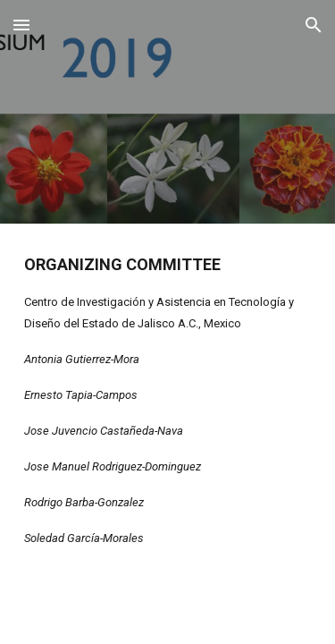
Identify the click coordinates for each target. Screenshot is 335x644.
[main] (168, 400)
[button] (21, 25)
